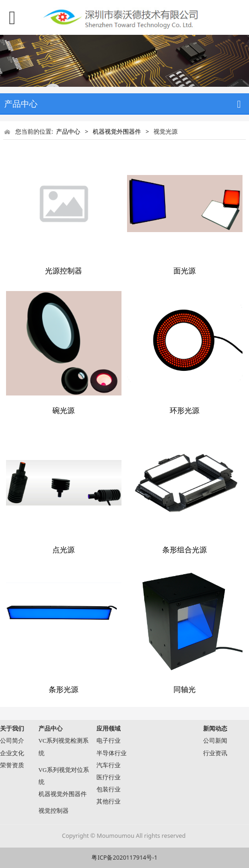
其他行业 (109, 802)
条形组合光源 (185, 550)
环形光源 (185, 410)
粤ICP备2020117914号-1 (124, 858)
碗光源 (64, 410)
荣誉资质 (12, 765)
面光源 (185, 271)
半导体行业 (112, 753)
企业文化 (12, 753)
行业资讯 (215, 753)
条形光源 (64, 689)
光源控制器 (64, 271)
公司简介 (12, 741)
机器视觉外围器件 (117, 131)
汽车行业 (109, 765)
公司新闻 (215, 741)
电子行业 (109, 741)
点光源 (64, 550)
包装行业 (109, 790)
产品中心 (68, 131)
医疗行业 (109, 777)
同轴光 (185, 689)
